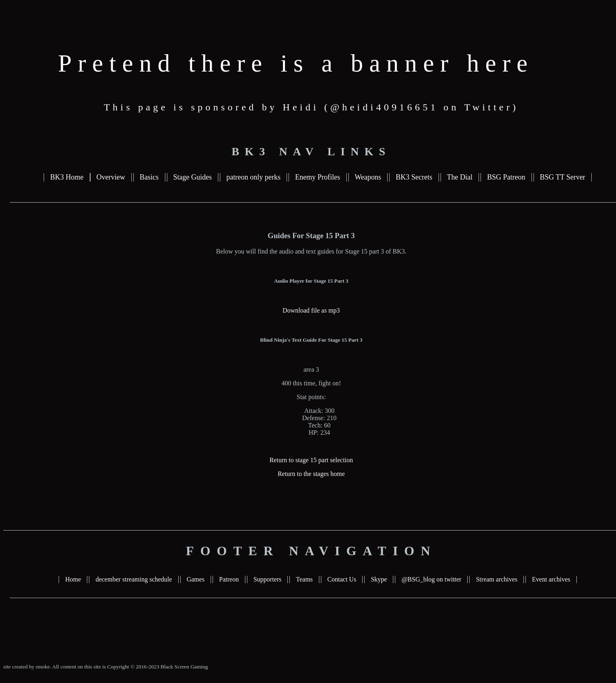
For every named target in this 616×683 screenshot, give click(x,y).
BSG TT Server (563, 177)
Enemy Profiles (317, 177)
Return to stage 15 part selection (311, 460)
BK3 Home (67, 177)
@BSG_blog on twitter (431, 579)
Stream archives (497, 579)
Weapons (368, 177)
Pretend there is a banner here (296, 63)
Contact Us (342, 579)
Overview (111, 177)
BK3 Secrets (414, 177)
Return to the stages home (311, 474)
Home (73, 579)
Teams (304, 579)
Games (196, 579)
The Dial (460, 177)
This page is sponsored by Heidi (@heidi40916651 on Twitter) (311, 107)
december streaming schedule (134, 579)
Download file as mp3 (311, 310)
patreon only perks (253, 177)
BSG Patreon (506, 177)
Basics (149, 177)
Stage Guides (193, 177)
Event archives (551, 579)
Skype (379, 579)
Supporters (267, 579)
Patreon (229, 579)
